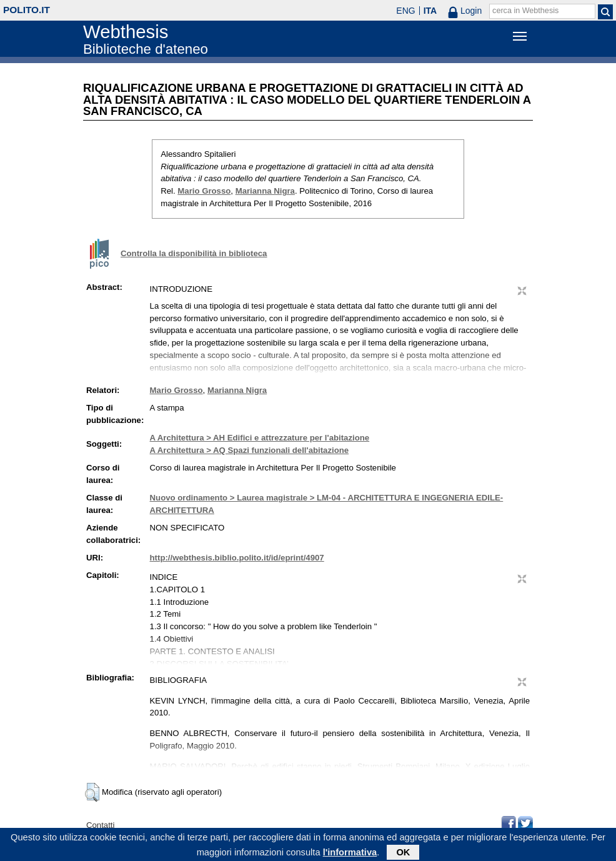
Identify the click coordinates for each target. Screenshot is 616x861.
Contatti (100, 825)
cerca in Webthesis (525, 11)
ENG (405, 11)
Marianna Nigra (265, 191)
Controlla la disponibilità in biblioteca (194, 253)
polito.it (27, 10)
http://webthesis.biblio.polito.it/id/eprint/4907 (237, 558)
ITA (430, 11)
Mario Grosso (204, 191)
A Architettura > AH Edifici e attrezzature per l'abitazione (260, 438)
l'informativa (350, 854)
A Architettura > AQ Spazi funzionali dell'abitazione (250, 450)
